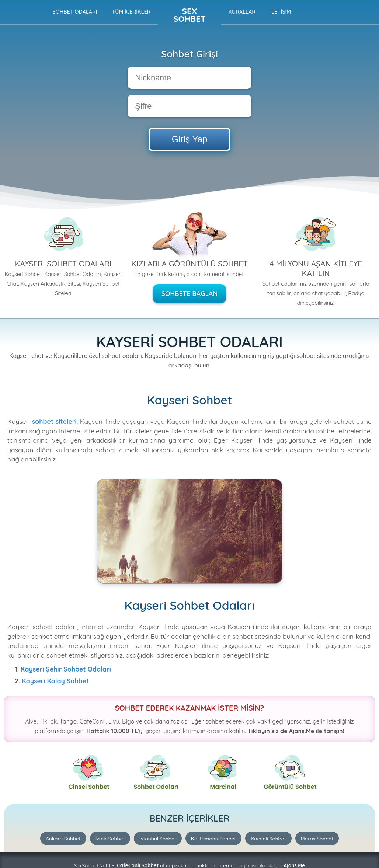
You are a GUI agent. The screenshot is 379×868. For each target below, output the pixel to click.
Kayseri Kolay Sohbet (55, 681)
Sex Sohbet (189, 15)
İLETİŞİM (281, 12)
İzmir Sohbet (110, 838)
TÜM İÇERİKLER (131, 12)
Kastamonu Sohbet (213, 838)
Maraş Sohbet (317, 838)
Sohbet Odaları (75, 12)
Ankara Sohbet (63, 838)
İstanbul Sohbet (158, 838)
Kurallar (242, 12)
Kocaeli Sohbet (268, 838)
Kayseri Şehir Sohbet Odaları (66, 669)
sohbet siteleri (54, 421)
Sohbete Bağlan (190, 293)
